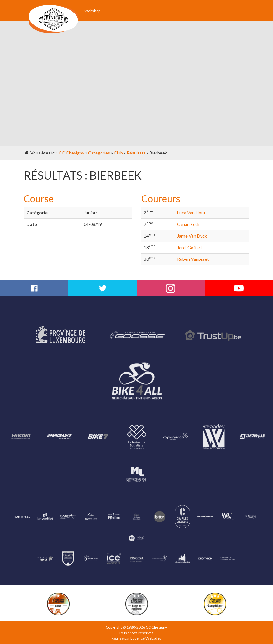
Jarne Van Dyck (192, 236)
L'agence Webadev (146, 638)
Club (118, 153)
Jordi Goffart (190, 247)
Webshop (92, 11)
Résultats (136, 153)
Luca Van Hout (191, 213)
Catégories (99, 153)
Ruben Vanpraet (193, 259)
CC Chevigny (71, 153)
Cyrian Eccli (188, 224)
